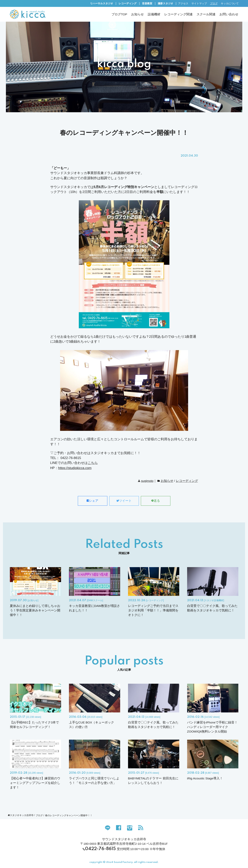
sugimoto (147, 481)
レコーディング (187, 481)
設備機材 (154, 14)
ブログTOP (119, 14)
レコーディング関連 (178, 14)
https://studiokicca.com (75, 468)
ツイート (124, 501)
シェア (92, 501)
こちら (93, 463)
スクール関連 (206, 14)
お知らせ (137, 14)
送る (156, 501)
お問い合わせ (229, 14)
